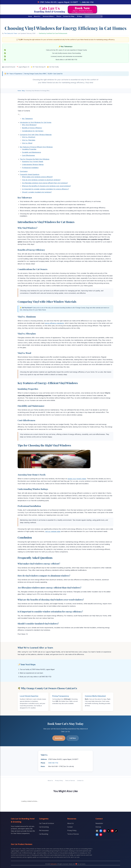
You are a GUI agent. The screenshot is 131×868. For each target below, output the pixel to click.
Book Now (59, 738)
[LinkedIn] (97, 835)
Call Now (73, 738)
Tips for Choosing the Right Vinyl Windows (35, 159)
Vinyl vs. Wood (27, 143)
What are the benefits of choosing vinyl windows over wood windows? (46, 186)
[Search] (101, 16)
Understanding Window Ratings (33, 165)
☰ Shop (79, 16)
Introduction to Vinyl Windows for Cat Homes (36, 122)
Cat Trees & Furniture (47, 823)
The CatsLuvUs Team (11, 33)
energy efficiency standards (54, 323)
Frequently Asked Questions (30, 174)
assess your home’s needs (77, 479)
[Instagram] (105, 831)
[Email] (97, 831)
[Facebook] (101, 831)
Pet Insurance (44, 830)
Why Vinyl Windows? (29, 125)
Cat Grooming (44, 827)
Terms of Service (70, 781)
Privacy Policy (59, 781)
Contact (70, 827)
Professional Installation (30, 168)
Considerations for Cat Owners (33, 131)
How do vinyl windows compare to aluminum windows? (41, 180)
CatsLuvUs (53, 864)
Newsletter (99, 823)
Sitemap (98, 827)
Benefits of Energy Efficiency (32, 128)
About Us (37, 16)
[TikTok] (116, 831)
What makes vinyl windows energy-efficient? (37, 177)
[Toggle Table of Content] (19, 115)
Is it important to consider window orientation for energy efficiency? (45, 189)
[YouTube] (112, 831)
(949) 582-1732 (87, 2)
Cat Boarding (44, 834)
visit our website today (53, 531)
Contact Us (80, 781)
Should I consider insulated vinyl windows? (37, 192)
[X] (108, 831)
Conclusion (24, 171)
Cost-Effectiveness (28, 155)
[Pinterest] (101, 835)
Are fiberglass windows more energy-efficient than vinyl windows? (45, 183)
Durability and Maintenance (31, 152)
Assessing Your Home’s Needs (33, 161)
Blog (23, 91)
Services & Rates (49, 16)
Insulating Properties (29, 149)
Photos (59, 16)
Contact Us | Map (69, 16)
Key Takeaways (27, 119)
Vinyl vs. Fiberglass (29, 140)
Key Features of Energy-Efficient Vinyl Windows (36, 147)
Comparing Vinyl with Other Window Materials (36, 135)
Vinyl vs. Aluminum (29, 137)
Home (30, 16)
